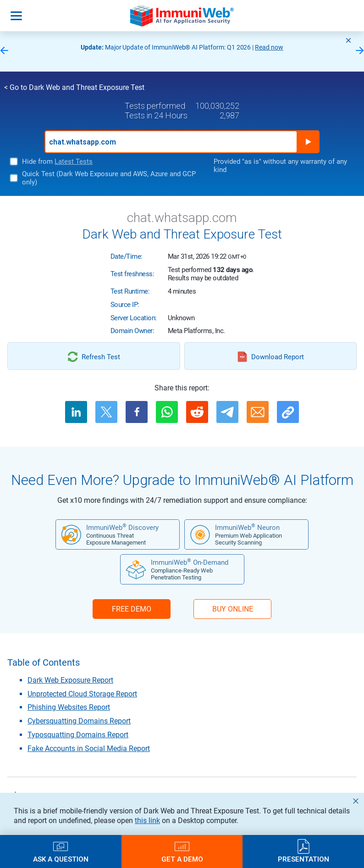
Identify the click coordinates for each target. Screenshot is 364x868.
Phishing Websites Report (69, 707)
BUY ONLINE (233, 609)
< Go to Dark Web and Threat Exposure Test (74, 87)
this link (147, 821)
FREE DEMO (132, 609)
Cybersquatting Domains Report (79, 721)
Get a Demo (182, 859)
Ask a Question (61, 859)
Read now (269, 47)
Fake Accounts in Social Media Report (89, 748)
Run (308, 142)
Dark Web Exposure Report (70, 680)
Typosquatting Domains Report (78, 735)
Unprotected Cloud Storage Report (82, 694)
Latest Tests (74, 161)
